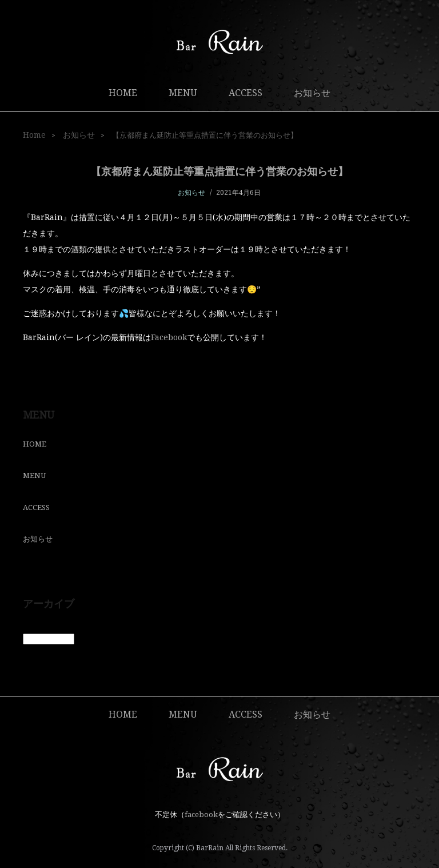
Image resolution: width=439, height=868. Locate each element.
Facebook (169, 337)
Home (34, 135)
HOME (123, 93)
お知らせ (312, 93)
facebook (201, 815)
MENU (183, 93)
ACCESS (246, 93)
